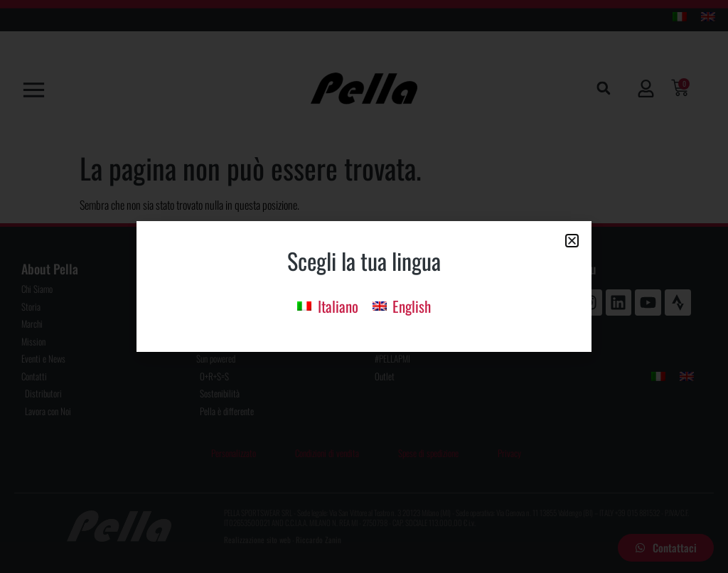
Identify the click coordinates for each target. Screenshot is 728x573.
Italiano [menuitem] (338, 306)
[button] (572, 241)
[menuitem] (327, 305)
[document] (364, 286)
